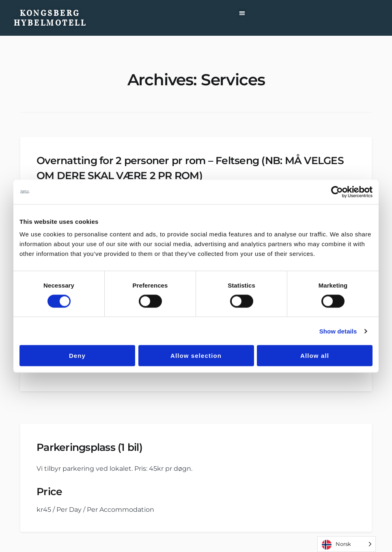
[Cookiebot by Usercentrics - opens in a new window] (337, 192)
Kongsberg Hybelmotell (50, 18)
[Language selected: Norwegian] (347, 544)
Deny (77, 356)
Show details (338, 331)
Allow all (315, 356)
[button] (242, 13)
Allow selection (196, 356)
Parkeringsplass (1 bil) (89, 447)
